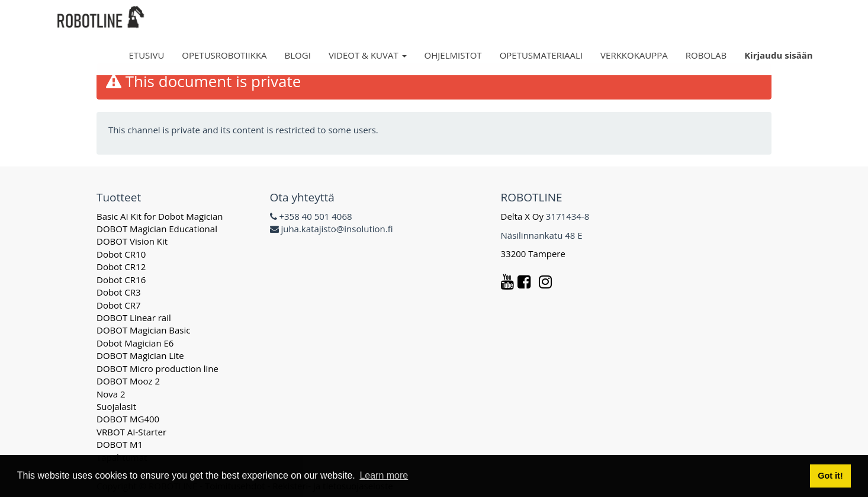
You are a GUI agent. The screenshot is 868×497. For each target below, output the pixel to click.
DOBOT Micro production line (157, 368)
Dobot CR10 (121, 254)
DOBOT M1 (120, 444)
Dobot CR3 (119, 292)
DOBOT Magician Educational (157, 229)
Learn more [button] (384, 475)
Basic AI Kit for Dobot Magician (160, 216)
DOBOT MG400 (128, 419)
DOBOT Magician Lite (140, 355)
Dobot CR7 (119, 305)
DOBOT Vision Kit (132, 241)
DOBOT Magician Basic (143, 330)
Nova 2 (111, 394)
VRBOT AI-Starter (131, 432)
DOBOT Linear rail (134, 318)
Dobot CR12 (121, 267)
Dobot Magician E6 (135, 343)
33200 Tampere (534, 254)
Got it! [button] (830, 476)
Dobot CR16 (121, 280)
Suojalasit (116, 406)
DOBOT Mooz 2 (128, 381)
